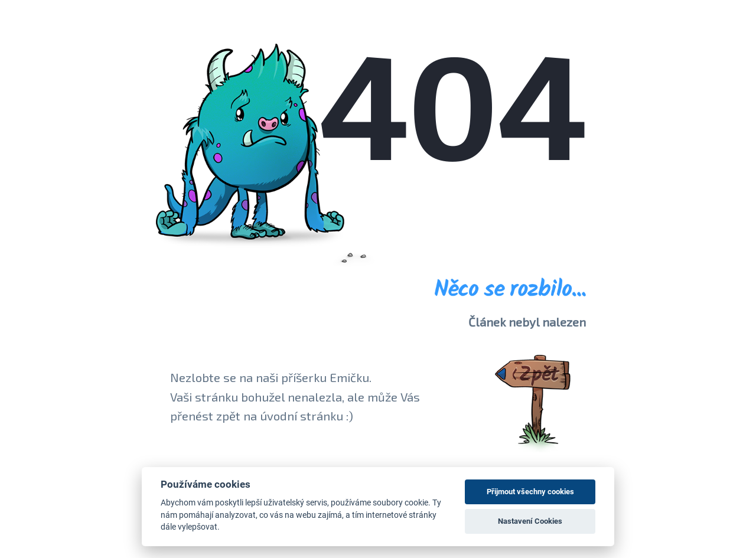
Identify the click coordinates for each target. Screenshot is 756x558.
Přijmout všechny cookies (530, 492)
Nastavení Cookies (530, 521)
